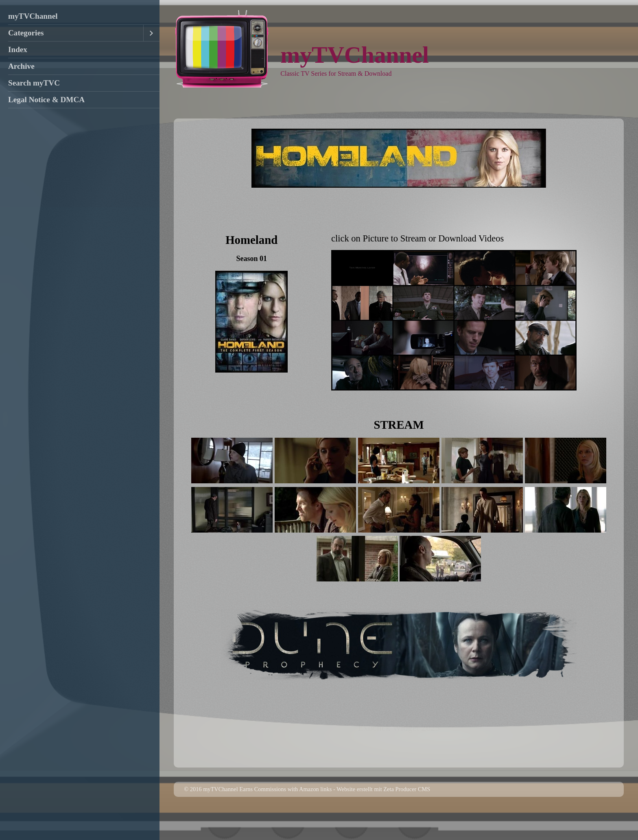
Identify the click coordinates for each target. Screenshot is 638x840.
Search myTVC (34, 83)
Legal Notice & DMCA (46, 100)
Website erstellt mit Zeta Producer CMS (383, 818)
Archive (21, 66)
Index (18, 49)
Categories (26, 33)
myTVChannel (33, 16)
